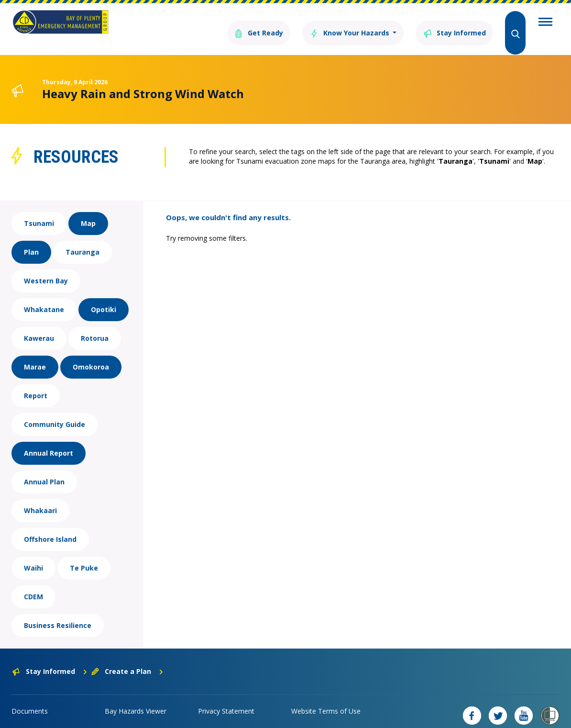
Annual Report (49, 439)
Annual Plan (44, 468)
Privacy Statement (226, 697)
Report (36, 382)
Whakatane (44, 296)
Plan (31, 238)
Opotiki (104, 296)
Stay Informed (449, 23)
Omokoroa (91, 353)
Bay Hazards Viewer (136, 697)
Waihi (33, 554)
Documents (30, 697)
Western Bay (46, 267)
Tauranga (82, 238)
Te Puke (84, 554)
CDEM (33, 583)
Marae (35, 353)
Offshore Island (50, 525)
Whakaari (40, 497)
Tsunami (39, 209)
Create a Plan (127, 657)
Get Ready (233, 23)
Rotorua (95, 324)
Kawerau (39, 324)
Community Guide (55, 410)
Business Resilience (58, 611)
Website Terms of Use (326, 697)
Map (88, 209)
